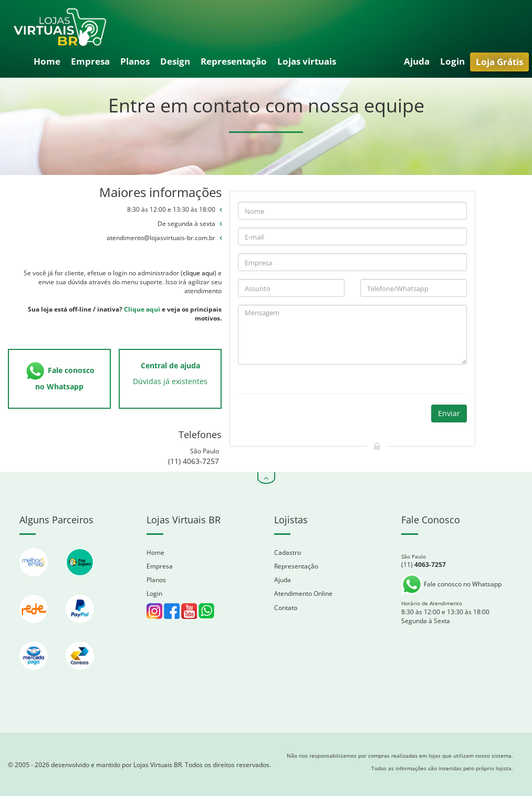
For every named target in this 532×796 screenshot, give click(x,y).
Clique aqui (142, 309)
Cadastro (288, 552)
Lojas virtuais (307, 61)
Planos (135, 61)
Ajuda (417, 61)
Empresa (90, 61)
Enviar (449, 413)
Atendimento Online (303, 593)
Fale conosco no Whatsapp (451, 584)
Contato (369, 62)
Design (175, 61)
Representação (234, 61)
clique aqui (199, 273)
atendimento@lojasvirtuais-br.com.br (161, 238)
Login (452, 61)
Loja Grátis (499, 62)
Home (47, 61)
